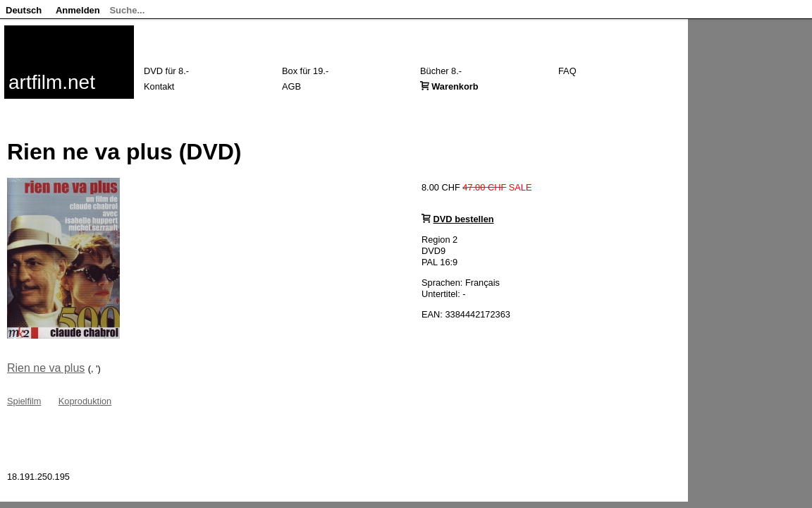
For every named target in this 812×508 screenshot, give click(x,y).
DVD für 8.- (166, 71)
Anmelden (78, 10)
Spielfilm (24, 401)
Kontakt (159, 86)
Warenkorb (455, 86)
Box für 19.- (305, 71)
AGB (291, 86)
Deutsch (24, 10)
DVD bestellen (464, 219)
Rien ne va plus (46, 368)
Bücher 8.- (441, 71)
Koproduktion (85, 401)
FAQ (567, 71)
